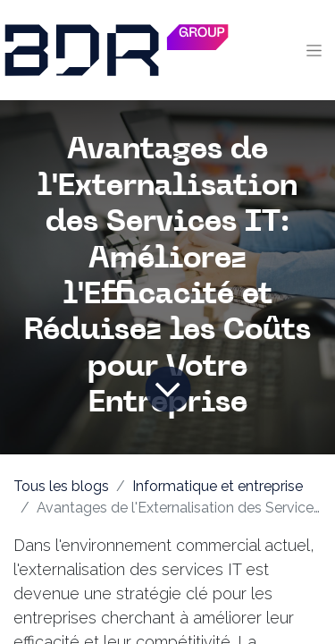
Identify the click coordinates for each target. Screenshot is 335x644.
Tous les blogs (61, 486)
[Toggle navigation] (314, 50)
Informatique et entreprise (218, 486)
